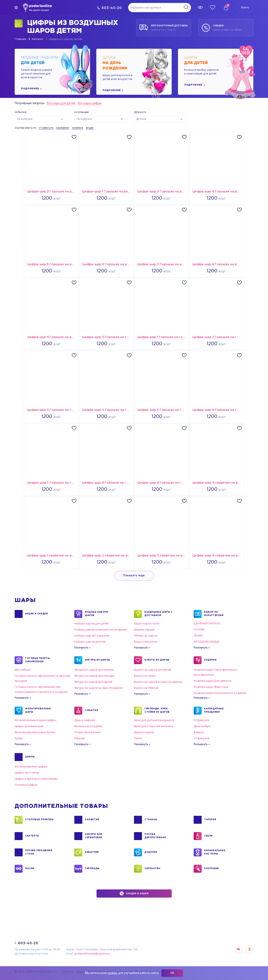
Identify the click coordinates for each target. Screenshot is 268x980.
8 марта (199, 732)
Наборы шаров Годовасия (92, 636)
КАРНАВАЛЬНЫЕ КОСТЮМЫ (215, 852)
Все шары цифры (90, 103)
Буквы (19, 738)
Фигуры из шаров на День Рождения (99, 688)
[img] (16, 8)
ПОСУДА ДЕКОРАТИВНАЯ (155, 836)
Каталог (38, 39)
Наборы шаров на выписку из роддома (101, 630)
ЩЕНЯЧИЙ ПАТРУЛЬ (207, 623)
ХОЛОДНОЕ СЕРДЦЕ (207, 642)
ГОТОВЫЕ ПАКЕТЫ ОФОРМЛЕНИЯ (37, 660)
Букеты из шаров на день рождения (158, 682)
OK (249, 949)
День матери (202, 726)
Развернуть (81, 648)
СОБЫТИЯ (91, 711)
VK (238, 949)
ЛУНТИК (199, 630)
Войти (245, 7)
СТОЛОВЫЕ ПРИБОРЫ (39, 820)
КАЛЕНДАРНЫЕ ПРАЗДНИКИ (214, 711)
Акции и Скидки (36, 614)
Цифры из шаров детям (66, 39)
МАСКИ (30, 869)
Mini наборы (23, 670)
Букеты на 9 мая (145, 676)
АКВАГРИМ (92, 852)
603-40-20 (110, 8)
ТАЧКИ (198, 636)
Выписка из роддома (88, 726)
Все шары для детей (61, 103)
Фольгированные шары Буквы (35, 732)
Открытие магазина (87, 732)
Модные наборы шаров (97, 614)
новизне (78, 128)
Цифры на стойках (27, 773)
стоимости (46, 128)
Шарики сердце (144, 630)
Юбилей (79, 738)
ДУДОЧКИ (151, 852)
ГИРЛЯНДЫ (92, 869)
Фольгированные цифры (31, 767)
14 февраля (202, 738)
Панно (138, 738)
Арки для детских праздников (154, 720)
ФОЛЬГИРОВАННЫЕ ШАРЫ (38, 711)
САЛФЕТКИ (92, 820)
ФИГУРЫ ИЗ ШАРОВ (97, 660)
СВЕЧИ (208, 836)
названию (63, 128)
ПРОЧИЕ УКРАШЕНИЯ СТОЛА (39, 852)
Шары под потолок (147, 623)
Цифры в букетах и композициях (36, 779)
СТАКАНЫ (151, 820)
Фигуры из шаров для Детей (93, 682)
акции (90, 128)
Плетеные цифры (26, 785)
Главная (20, 39)
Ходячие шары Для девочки (213, 681)
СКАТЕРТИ (32, 836)
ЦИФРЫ (30, 757)
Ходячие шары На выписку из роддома (220, 693)
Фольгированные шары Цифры (36, 720)
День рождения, (85, 720)
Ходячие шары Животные (211, 687)
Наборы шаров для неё (90, 642)
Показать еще (134, 576)
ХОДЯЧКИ (210, 660)
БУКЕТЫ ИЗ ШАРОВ (157, 660)
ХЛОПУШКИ (211, 869)
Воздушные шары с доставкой (159, 614)
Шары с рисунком (146, 642)
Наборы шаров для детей (91, 623)
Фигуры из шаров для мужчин (94, 670)
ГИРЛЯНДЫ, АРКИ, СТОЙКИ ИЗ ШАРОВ (157, 711)
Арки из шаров (144, 732)
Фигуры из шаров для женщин (94, 676)
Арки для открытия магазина (154, 726)
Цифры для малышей (29, 726)
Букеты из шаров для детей (153, 670)
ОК (172, 973)
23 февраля (202, 720)
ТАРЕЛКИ (210, 820)
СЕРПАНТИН (152, 869)
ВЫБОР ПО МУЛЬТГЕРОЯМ (214, 614)
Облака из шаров (146, 636)
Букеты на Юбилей (146, 688)
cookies (112, 973)
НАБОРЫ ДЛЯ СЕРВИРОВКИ (94, 836)
